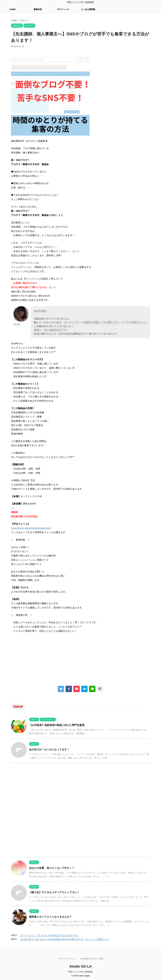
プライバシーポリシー (67, 959)
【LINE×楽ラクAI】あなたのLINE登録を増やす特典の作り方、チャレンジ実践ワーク (64, 939)
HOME (13, 9)
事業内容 (38, 9)
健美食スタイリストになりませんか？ (50, 917)
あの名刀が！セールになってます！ (49, 749)
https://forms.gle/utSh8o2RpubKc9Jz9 (31, 528)
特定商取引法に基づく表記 (92, 959)
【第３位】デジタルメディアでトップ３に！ (54, 892)
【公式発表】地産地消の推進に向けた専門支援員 (57, 725)
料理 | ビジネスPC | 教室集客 (80, 972)
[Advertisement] (80, 658)
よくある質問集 (88, 9)
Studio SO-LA (81, 966)
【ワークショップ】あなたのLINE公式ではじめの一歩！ (49, 935)
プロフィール (63, 9)
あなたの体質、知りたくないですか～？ (52, 868)
